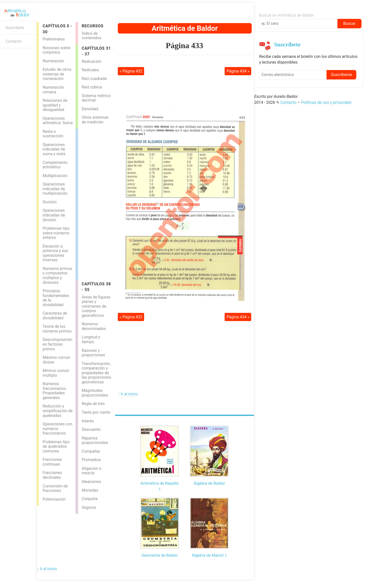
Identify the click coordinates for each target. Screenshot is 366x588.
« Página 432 (131, 71)
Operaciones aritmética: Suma (58, 121)
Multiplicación (55, 176)
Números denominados (94, 326)
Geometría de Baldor (160, 555)
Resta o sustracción (53, 134)
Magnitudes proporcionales (95, 393)
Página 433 (184, 45)
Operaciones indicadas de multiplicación (55, 189)
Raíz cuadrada (94, 79)
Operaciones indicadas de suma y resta (54, 149)
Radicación (92, 61)
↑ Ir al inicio (128, 394)
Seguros (89, 507)
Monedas (90, 490)
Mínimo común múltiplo (56, 373)
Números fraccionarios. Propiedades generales (55, 391)
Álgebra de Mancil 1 (209, 555)
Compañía (91, 451)
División (49, 202)
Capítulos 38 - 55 (96, 287)
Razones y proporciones (93, 353)
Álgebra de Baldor (209, 483)
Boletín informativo (6, 56)
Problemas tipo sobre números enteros (56, 233)
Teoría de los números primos (57, 329)
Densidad (90, 109)
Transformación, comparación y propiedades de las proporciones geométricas (97, 373)
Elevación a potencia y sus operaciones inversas (55, 253)
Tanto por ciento (96, 412)
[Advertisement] (98, 203)
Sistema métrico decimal (96, 98)
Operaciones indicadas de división (54, 215)
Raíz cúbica (92, 87)
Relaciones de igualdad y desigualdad (55, 105)
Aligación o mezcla (92, 471)
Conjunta (90, 499)
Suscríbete (15, 28)
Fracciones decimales (52, 475)
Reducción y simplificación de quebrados (58, 411)
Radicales (90, 70)
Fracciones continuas (52, 462)
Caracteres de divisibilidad (55, 316)
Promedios (91, 460)
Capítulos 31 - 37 (96, 51)
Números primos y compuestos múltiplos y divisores (57, 276)
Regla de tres (93, 404)
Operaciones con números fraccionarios (57, 429)
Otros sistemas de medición (95, 120)
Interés (88, 421)
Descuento (91, 429)
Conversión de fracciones (55, 488)
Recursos (93, 26)
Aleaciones (91, 482)
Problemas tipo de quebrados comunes (56, 446)
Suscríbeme (341, 75)
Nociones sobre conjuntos (56, 50)
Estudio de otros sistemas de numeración (57, 74)
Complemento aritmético (55, 165)
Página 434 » (238, 71)
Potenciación (54, 499)
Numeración (53, 61)
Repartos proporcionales (95, 441)
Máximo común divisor (56, 360)
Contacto (14, 41)
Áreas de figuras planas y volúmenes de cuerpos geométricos (96, 306)
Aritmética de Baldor (185, 28)
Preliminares (54, 39)
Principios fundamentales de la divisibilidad (56, 298)
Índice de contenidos (92, 36)
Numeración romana (53, 90)
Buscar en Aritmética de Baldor (286, 15)
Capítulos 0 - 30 (57, 29)
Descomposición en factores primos (57, 344)
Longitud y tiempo (91, 339)
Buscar (349, 23)
